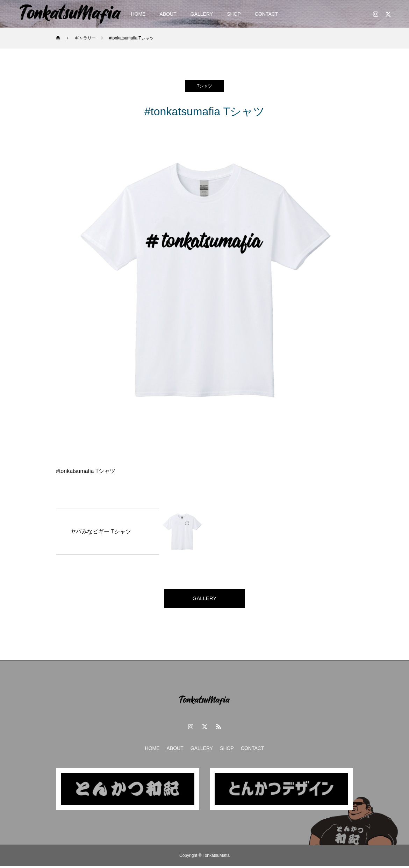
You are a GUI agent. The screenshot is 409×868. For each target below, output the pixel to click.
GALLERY (202, 14)
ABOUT (168, 14)
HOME (138, 14)
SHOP (234, 14)
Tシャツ (204, 86)
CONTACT (267, 14)
